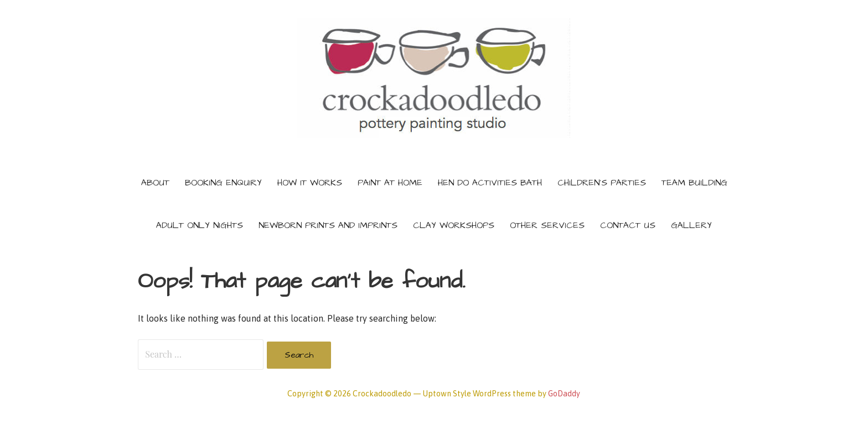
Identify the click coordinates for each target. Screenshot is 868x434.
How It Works (310, 183)
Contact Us (628, 225)
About (155, 183)
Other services (547, 225)
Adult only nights (200, 225)
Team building (694, 183)
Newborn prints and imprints (328, 225)
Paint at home (390, 183)
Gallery (691, 225)
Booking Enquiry (223, 183)
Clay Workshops (454, 225)
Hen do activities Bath (490, 183)
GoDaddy (564, 394)
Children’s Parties (602, 183)
